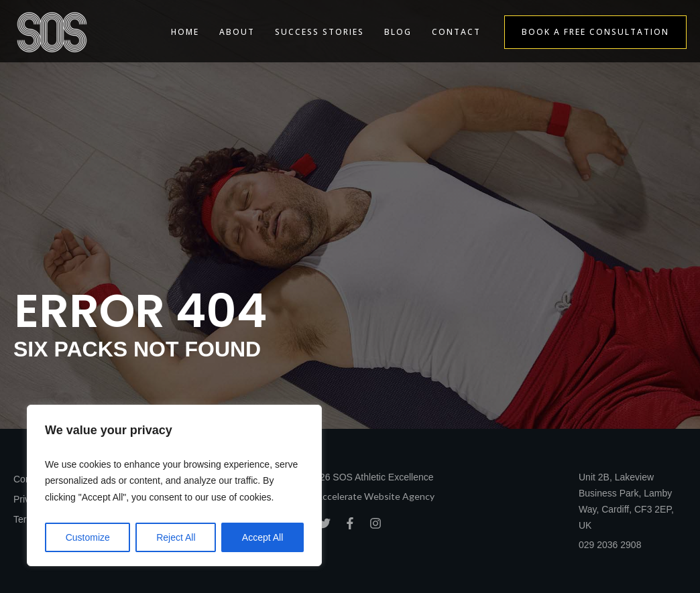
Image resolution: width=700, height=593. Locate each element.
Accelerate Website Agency (375, 496)
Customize (88, 537)
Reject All (176, 537)
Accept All (262, 537)
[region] (174, 486)
